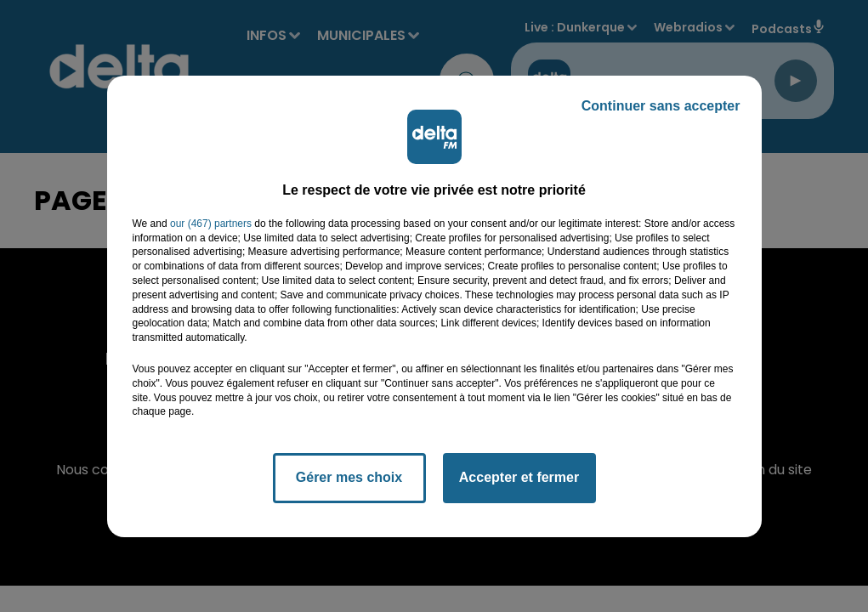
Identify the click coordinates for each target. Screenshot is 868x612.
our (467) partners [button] (211, 224)
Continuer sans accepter (661, 106)
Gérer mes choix (349, 477)
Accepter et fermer (519, 477)
